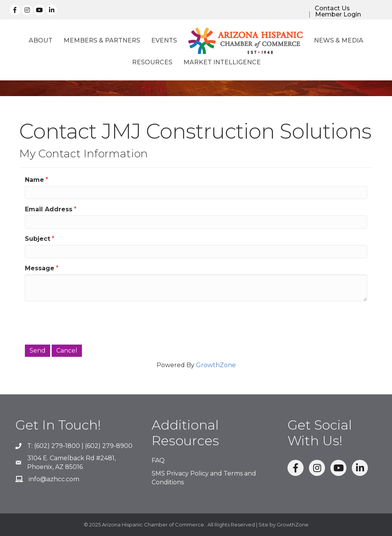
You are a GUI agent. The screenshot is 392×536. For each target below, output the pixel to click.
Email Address (49, 209)
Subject (38, 239)
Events (164, 40)
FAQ (158, 460)
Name (34, 180)
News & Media (339, 40)
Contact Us (332, 8)
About (41, 40)
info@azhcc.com (54, 479)
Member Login (338, 15)
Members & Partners (102, 40)
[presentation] (83, 322)
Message (40, 268)
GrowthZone (216, 365)
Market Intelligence (222, 62)
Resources (152, 62)
